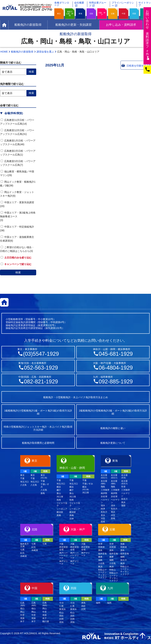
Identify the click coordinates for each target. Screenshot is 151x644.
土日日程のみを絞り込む (16, 258)
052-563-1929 (41, 368)
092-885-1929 (116, 382)
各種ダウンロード (62, 4)
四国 (134, 14)
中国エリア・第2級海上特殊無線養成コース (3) (21, 216)
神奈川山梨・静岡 (70, 14)
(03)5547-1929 (41, 354)
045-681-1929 (116, 354)
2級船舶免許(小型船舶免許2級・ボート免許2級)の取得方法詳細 (113, 412)
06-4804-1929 (116, 368)
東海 (80, 14)
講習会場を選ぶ (45, 52)
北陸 (91, 14)
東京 (59, 14)
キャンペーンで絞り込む (16, 264)
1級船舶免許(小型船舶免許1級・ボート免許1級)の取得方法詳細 (38, 412)
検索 (18, 272)
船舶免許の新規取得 (22, 52)
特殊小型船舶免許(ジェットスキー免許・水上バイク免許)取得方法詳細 (38, 428)
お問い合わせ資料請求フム (148, 35)
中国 (123, 14)
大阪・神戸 (102, 14)
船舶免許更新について (113, 443)
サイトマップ (145, 4)
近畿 (113, 14)
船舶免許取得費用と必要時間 (38, 443)
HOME (4, 52)
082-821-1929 (41, 382)
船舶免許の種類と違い (113, 428)
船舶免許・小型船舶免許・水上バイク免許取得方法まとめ (76, 397)
